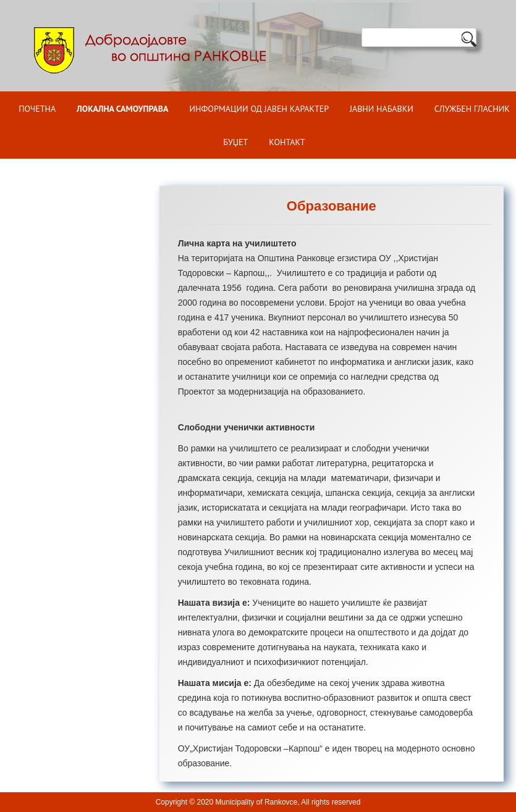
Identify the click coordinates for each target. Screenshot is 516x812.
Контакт (287, 142)
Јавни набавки (382, 109)
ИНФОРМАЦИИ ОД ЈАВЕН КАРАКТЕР (259, 109)
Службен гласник (472, 109)
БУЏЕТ (235, 142)
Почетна (37, 109)
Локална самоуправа (122, 109)
